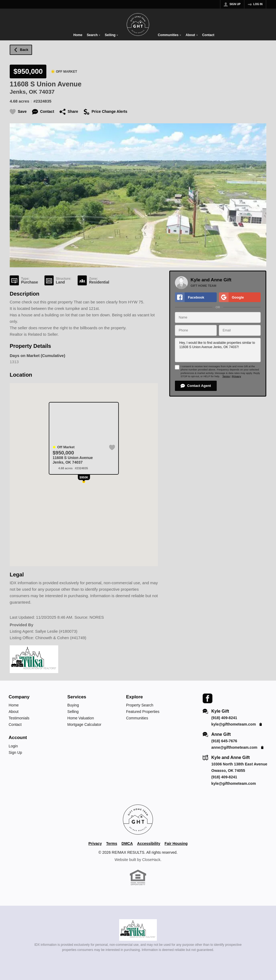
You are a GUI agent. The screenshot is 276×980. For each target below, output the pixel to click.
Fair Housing (176, 843)
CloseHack (151, 860)
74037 (47, 92)
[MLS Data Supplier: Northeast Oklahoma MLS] (138, 930)
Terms (226, 376)
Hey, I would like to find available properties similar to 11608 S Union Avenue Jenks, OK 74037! (218, 350)
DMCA (127, 843)
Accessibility (149, 843)
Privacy (236, 376)
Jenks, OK (23, 92)
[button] (196, 386)
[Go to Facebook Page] (208, 698)
